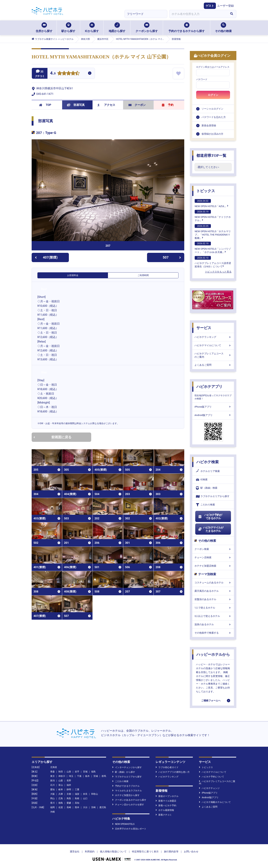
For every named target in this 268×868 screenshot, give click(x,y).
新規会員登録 (209, 125)
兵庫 (61, 794)
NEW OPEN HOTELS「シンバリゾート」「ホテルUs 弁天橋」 (213, 248)
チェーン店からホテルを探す (128, 805)
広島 (61, 798)
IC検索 (202, 480)
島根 (77, 798)
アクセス (106, 105)
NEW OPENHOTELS (123, 824)
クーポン (137, 105)
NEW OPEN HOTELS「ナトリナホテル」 (213, 216)
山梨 (61, 781)
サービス (204, 328)
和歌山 (95, 794)
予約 (168, 105)
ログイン (213, 95)
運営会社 (75, 852)
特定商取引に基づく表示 (145, 852)
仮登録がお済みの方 (212, 134)
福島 (93, 772)
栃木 (87, 776)
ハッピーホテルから (213, 654)
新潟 (52, 781)
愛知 (52, 789)
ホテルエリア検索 (208, 471)
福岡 (52, 807)
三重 (77, 789)
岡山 (52, 798)
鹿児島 (103, 807)
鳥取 (69, 798)
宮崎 (93, 807)
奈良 (85, 794)
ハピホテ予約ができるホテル (210, 517)
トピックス (206, 191)
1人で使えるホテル (213, 608)
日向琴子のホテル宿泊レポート (129, 829)
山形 (69, 772)
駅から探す (68, 28)
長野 (69, 781)
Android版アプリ (213, 415)
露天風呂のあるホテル (213, 591)
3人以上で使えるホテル (213, 616)
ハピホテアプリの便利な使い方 (173, 772)
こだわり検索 (205, 505)
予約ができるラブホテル (126, 786)
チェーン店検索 (213, 557)
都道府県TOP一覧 (211, 156)
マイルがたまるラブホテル (127, 791)
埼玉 (71, 776)
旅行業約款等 (171, 852)
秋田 (61, 772)
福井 (69, 785)
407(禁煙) (46, 257)
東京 (52, 776)
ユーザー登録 (225, 6)
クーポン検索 (213, 549)
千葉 (79, 776)
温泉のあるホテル (213, 624)
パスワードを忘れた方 (214, 117)
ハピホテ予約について (212, 777)
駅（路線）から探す (124, 772)
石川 (52, 785)
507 (172, 257)
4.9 (53, 74)
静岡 (69, 789)
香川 (52, 803)
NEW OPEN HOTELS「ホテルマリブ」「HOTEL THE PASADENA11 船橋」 (213, 232)
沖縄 (52, 812)
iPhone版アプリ (213, 407)
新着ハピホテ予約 (166, 805)
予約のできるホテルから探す (187, 28)
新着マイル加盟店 (166, 801)
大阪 (52, 794)
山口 (85, 798)
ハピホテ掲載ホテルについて (215, 802)
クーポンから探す (147, 28)
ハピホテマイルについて (213, 345)
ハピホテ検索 (208, 462)
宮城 (85, 772)
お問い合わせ (191, 852)
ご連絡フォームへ (211, 700)
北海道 (54, 767)
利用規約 (90, 852)
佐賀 (61, 807)
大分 (85, 807)
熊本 (77, 807)
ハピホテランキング (213, 337)
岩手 (77, 772)
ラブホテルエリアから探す (213, 496)
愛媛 (69, 803)
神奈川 (62, 776)
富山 (61, 785)
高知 (77, 803)
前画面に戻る (52, 437)
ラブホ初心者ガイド (167, 767)
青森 (52, 772)
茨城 (96, 776)
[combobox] (198, 14)
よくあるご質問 (213, 365)
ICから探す (92, 28)
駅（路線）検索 (207, 488)
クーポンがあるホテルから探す (129, 800)
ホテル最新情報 (165, 810)
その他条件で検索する (213, 633)
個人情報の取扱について (113, 852)
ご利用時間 (143, 275)
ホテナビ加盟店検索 (213, 566)
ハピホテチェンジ (209, 788)
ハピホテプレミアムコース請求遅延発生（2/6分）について (213, 262)
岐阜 (61, 789)
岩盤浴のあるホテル (213, 599)
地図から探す (117, 28)
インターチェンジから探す (127, 767)
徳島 (61, 803)
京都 (69, 794)
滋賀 (77, 794)
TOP (45, 105)
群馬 (104, 776)
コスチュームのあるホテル (213, 583)
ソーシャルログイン (212, 109)
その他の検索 (223, 28)
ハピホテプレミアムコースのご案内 (213, 355)
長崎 (69, 807)
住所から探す (44, 28)
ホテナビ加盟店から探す (126, 795)
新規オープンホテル (167, 796)
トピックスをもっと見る (218, 272)
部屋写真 (76, 105)
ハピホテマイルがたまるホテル (211, 529)
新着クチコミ (164, 815)
